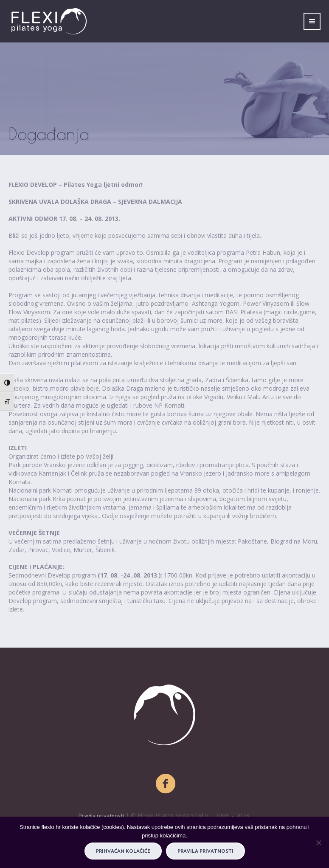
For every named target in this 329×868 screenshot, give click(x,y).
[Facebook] (166, 784)
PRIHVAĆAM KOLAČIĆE (123, 851)
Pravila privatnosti (101, 816)
